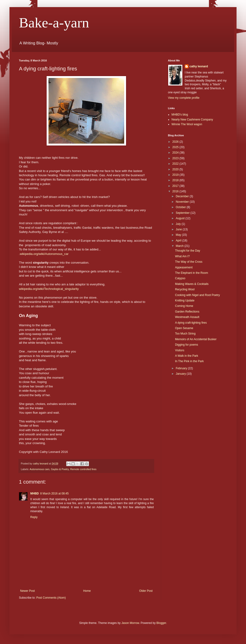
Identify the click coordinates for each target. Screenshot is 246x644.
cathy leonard (199, 66)
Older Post (146, 591)
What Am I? (182, 256)
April (179, 240)
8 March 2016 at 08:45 (54, 494)
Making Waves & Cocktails (192, 284)
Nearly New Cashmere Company (192, 120)
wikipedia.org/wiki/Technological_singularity (49, 289)
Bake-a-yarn (54, 23)
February (182, 368)
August (181, 218)
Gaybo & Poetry (60, 469)
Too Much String (185, 334)
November (183, 202)
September (183, 213)
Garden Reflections (187, 312)
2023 (176, 158)
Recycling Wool (185, 289)
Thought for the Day (188, 251)
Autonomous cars (40, 469)
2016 (176, 191)
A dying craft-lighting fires (191, 323)
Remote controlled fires (83, 469)
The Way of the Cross (189, 262)
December (183, 196)
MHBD (35, 494)
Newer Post (27, 591)
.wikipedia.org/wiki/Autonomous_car (44, 254)
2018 (176, 180)
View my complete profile (184, 98)
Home (87, 591)
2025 (176, 147)
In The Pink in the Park (189, 361)
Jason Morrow (130, 623)
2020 (176, 169)
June (179, 229)
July (179, 224)
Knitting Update (185, 301)
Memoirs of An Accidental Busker (196, 339)
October (181, 207)
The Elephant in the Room (191, 273)
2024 (176, 153)
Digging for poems (187, 345)
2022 (176, 164)
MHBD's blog (180, 115)
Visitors (180, 350)
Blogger (161, 623)
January (181, 374)
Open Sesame (184, 328)
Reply (34, 517)
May (179, 235)
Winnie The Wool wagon (187, 124)
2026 (176, 142)
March (180, 246)
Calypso (180, 278)
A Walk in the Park (187, 356)
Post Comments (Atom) (51, 598)
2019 (176, 175)
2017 (176, 186)
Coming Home (184, 306)
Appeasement (184, 267)
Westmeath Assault (187, 317)
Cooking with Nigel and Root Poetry (197, 295)
